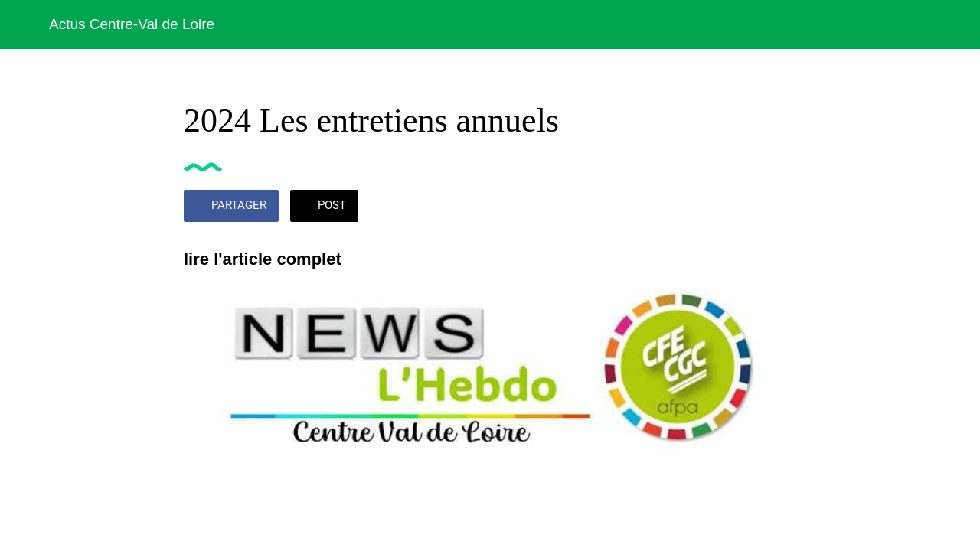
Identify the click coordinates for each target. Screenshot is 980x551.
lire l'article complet (263, 259)
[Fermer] (24, 24)
